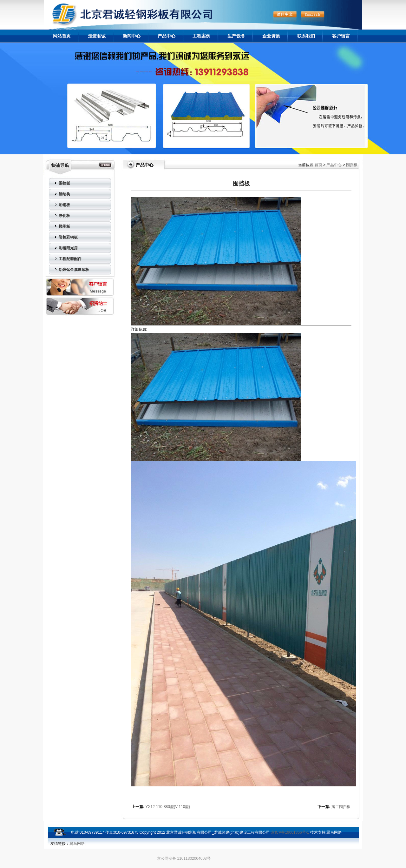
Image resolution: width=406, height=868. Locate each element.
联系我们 (306, 36)
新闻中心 (132, 36)
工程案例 (201, 36)
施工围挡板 (341, 807)
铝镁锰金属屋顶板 (74, 270)
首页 (318, 165)
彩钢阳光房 (68, 248)
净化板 (64, 216)
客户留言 (341, 36)
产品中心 (167, 36)
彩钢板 (64, 205)
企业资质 (271, 36)
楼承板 (64, 226)
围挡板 (64, 183)
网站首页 (62, 36)
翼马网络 (334, 832)
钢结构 (64, 194)
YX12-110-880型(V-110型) (168, 807)
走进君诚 (97, 36)
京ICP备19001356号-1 (290, 832)
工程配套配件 (70, 259)
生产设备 (236, 36)
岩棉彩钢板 (68, 237)
